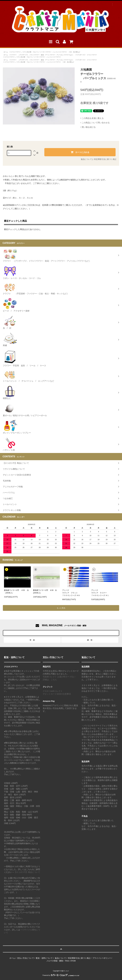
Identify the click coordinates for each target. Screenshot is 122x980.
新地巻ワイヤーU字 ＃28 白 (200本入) (45, 592)
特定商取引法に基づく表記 (105, 159)
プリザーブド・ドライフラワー (87, 55)
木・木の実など (75, 52)
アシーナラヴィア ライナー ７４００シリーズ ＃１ (100, 593)
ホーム (6, 52)
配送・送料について (44, 958)
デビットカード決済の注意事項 (57, 694)
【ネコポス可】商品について (27, 872)
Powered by (61, 975)
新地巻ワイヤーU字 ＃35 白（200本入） (16, 592)
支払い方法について (26, 958)
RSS (67, 961)
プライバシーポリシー (102, 958)
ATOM (73, 961)
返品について (86, 159)
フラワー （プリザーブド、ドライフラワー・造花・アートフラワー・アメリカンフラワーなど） (42, 55)
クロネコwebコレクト (53, 691)
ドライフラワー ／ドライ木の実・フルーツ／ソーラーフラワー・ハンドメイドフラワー (39, 52)
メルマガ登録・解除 (55, 961)
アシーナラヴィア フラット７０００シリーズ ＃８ (71, 593)
